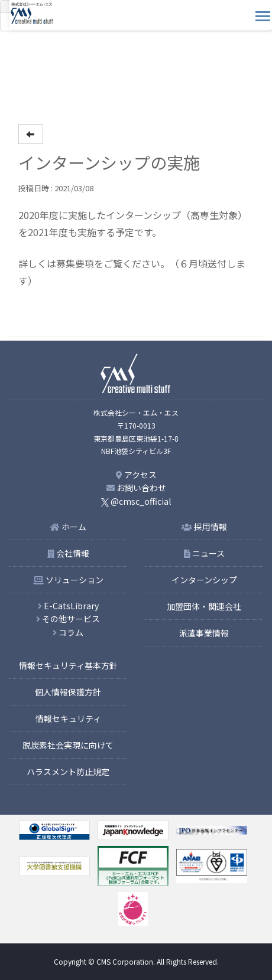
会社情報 (68, 553)
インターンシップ (204, 580)
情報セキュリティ (68, 718)
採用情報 (204, 527)
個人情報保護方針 (68, 692)
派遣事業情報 (204, 633)
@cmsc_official (136, 501)
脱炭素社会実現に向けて (68, 745)
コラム (68, 632)
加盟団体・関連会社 (204, 606)
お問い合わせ (136, 488)
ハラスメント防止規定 (68, 772)
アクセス (136, 475)
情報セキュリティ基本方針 (68, 665)
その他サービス (68, 619)
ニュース (204, 553)
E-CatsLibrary (68, 606)
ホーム (68, 527)
